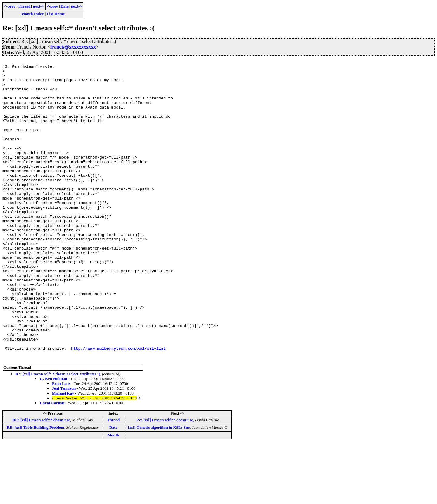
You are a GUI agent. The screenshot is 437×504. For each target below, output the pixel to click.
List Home (56, 14)
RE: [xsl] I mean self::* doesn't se (41, 480)
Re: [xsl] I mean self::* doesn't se (165, 480)
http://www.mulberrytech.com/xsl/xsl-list (118, 406)
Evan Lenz (61, 444)
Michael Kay (63, 453)
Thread (24, 6)
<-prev (10, 6)
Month (113, 495)
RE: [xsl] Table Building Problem (35, 487)
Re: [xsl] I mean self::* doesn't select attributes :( (58, 434)
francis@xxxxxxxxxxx (73, 47)
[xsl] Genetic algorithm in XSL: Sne (159, 487)
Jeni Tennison (64, 448)
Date (64, 6)
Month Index (32, 14)
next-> (38, 6)
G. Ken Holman (53, 439)
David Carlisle (52, 463)
